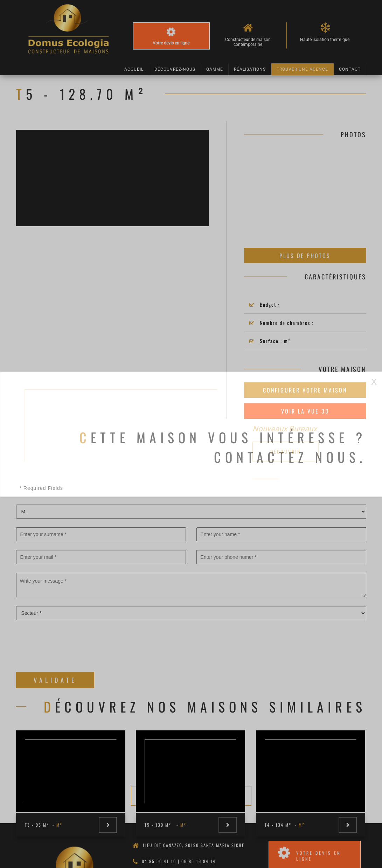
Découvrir (286, 451)
